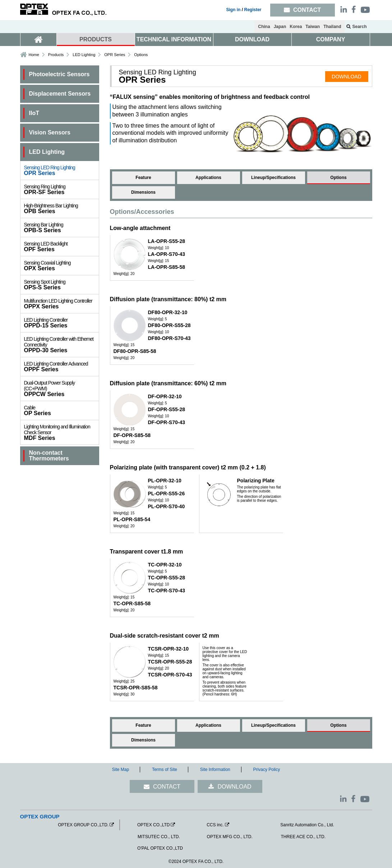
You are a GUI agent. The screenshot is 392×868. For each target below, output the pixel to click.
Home (34, 55)
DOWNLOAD (252, 39)
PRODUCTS (96, 39)
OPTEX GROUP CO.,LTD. (83, 825)
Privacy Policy (267, 770)
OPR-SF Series (61, 189)
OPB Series (61, 208)
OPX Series (61, 266)
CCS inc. (215, 825)
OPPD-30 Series (61, 345)
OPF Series (61, 247)
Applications (208, 178)
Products (56, 55)
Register (253, 10)
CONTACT (167, 787)
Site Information (215, 770)
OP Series (61, 410)
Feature (143, 178)
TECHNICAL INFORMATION (174, 39)
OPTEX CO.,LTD (153, 825)
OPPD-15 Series (61, 323)
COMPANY (331, 39)
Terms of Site (165, 770)
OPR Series (61, 170)
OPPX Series (61, 304)
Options (338, 178)
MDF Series (61, 432)
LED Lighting (84, 55)
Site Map (121, 770)
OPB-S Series (61, 228)
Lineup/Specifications (273, 178)
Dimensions (143, 192)
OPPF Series (61, 367)
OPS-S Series (61, 285)
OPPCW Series (61, 389)
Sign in (233, 10)
